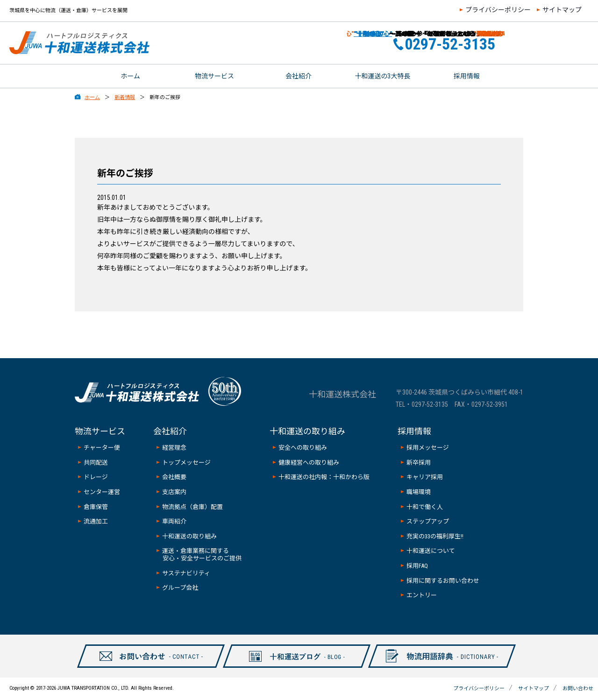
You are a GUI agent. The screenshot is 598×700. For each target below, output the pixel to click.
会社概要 (174, 477)
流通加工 (96, 521)
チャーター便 (102, 448)
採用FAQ (417, 566)
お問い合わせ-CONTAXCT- (146, 667)
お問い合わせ (560, 43)
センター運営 (102, 492)
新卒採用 (419, 463)
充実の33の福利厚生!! (435, 536)
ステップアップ (428, 521)
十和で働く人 (425, 507)
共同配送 (96, 463)
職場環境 (419, 492)
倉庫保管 (96, 507)
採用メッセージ (428, 448)
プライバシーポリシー (498, 10)
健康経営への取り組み (309, 463)
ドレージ (96, 477)
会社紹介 (299, 76)
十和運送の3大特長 (383, 76)
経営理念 (174, 448)
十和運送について (431, 551)
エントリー (422, 595)
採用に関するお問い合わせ (443, 581)
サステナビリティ (186, 573)
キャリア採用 (425, 477)
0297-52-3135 (430, 404)
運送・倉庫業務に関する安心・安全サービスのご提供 (202, 555)
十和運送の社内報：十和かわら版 (324, 477)
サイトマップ (562, 10)
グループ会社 (180, 588)
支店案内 (174, 492)
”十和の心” (361, 34)
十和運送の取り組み (189, 536)
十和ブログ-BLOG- (291, 667)
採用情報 (467, 76)
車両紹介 (174, 521)
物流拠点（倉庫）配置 (192, 507)
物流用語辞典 (437, 667)
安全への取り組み (303, 448)
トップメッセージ (186, 463)
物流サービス (214, 76)
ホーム (130, 76)
